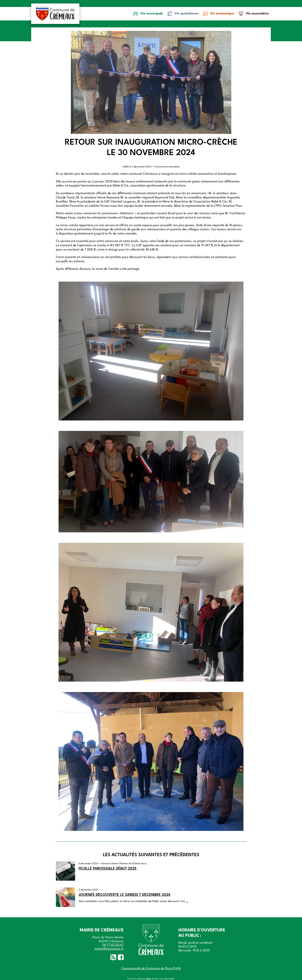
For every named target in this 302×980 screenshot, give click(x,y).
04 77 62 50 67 (113, 945)
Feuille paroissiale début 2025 (108, 869)
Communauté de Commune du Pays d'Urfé (151, 969)
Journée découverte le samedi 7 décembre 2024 (124, 895)
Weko (149, 979)
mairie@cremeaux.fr (109, 949)
